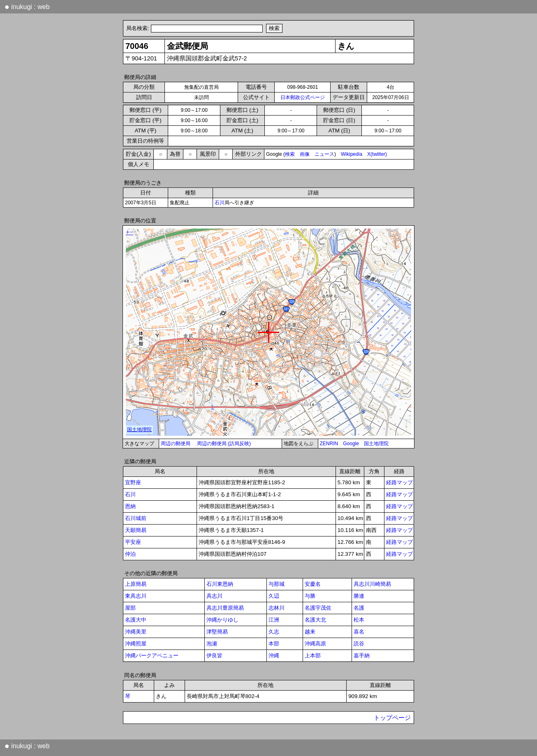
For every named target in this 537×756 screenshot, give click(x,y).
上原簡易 (136, 584)
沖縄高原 (315, 644)
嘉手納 (362, 655)
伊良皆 (214, 655)
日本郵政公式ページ (303, 97)
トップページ (392, 718)
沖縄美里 (136, 632)
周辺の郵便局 (176, 444)
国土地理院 (376, 444)
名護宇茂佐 (318, 608)
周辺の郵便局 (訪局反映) (224, 444)
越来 (310, 632)
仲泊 (130, 554)
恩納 (130, 506)
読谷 (359, 644)
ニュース (324, 154)
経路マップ (399, 482)
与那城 (277, 584)
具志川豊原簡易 (225, 608)
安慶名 (313, 584)
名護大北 (315, 620)
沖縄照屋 (136, 644)
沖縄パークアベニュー (152, 655)
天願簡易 (136, 530)
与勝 (310, 596)
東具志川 (136, 596)
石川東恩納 (220, 584)
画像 (305, 154)
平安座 (133, 542)
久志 (274, 632)
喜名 (359, 632)
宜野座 (133, 482)
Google (351, 444)
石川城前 (136, 518)
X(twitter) (377, 154)
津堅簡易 (217, 632)
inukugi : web (27, 7)
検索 (290, 154)
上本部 (313, 655)
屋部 (130, 608)
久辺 (274, 596)
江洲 (274, 620)
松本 (359, 620)
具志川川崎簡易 (372, 584)
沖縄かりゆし (222, 620)
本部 (274, 644)
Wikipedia (352, 154)
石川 (220, 203)
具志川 (214, 596)
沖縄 (274, 655)
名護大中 (136, 620)
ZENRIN (329, 444)
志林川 (277, 608)
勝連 (359, 596)
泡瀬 (212, 644)
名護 (359, 608)
